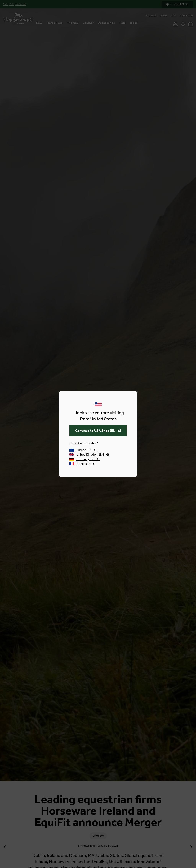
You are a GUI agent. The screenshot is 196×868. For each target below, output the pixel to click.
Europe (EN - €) (83, 450)
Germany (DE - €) (85, 459)
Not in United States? (84, 443)
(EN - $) (98, 431)
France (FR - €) (82, 464)
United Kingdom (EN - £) (89, 455)
